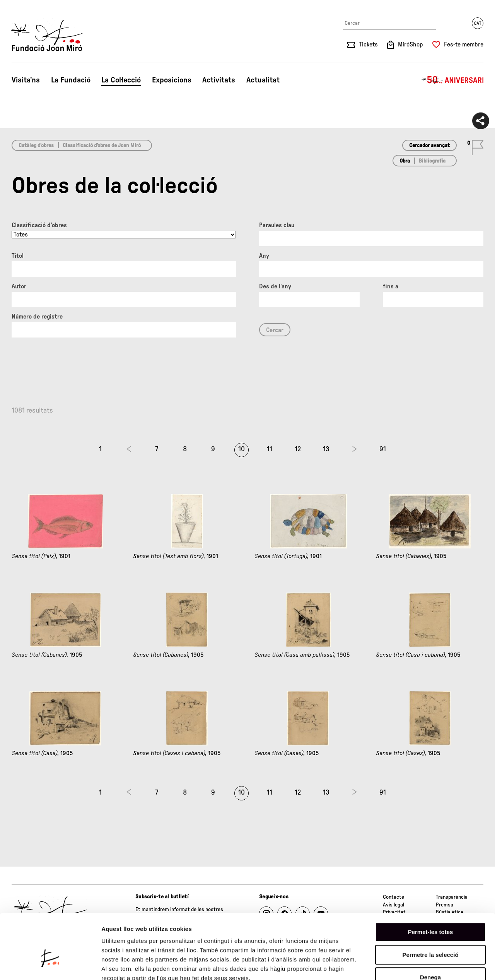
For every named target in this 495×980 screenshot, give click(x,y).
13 (326, 449)
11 (270, 449)
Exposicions (172, 80)
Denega (430, 931)
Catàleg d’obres (36, 146)
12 (298, 449)
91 (383, 449)
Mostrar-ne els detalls (445, 965)
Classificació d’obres (39, 225)
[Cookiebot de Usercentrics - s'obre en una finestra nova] (50, 965)
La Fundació (71, 80)
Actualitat (263, 80)
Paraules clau (277, 225)
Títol (18, 256)
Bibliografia (432, 161)
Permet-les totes (431, 885)
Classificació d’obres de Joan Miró (102, 146)
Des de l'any (275, 286)
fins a (391, 286)
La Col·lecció (121, 80)
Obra (405, 161)
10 (242, 449)
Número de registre (37, 317)
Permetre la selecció (430, 908)
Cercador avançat (429, 146)
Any (264, 256)
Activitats (219, 80)
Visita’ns (26, 80)
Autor (19, 286)
